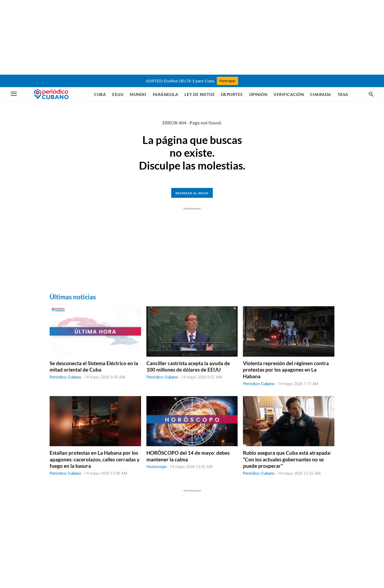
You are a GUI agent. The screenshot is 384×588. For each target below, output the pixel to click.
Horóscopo (157, 467)
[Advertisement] (192, 37)
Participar (227, 81)
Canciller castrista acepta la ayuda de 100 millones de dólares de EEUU (188, 367)
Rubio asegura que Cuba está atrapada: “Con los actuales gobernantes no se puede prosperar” (287, 459)
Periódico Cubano (65, 377)
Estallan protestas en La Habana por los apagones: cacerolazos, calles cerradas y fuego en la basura (95, 459)
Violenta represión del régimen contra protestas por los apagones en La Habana (286, 370)
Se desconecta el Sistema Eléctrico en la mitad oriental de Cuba (94, 367)
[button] (371, 95)
